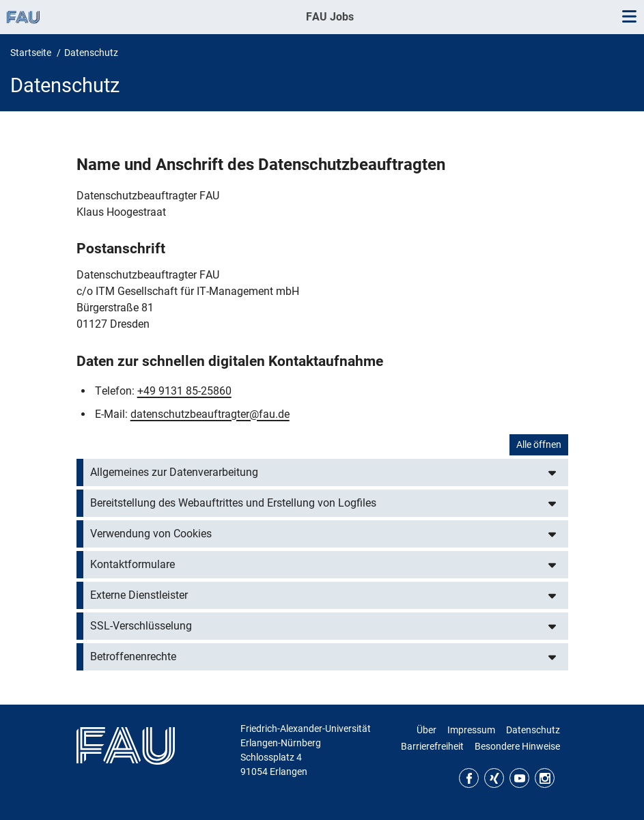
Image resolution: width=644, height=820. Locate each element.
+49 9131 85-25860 (184, 391)
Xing (494, 778)
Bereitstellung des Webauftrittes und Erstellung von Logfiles (233, 503)
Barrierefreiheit (432, 746)
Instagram (545, 778)
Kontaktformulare (132, 564)
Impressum (471, 730)
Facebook (469, 778)
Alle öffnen (539, 444)
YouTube (519, 778)
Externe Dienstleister (139, 595)
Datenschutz (533, 730)
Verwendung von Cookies (151, 534)
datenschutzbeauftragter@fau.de (210, 414)
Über (426, 730)
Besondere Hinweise (517, 746)
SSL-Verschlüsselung (141, 626)
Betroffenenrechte (133, 656)
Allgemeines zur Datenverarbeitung (174, 472)
